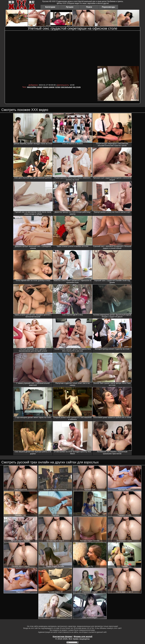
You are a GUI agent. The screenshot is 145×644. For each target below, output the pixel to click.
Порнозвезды (109, 7)
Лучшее (70, 7)
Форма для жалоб (83, 636)
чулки (58, 87)
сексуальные (67, 87)
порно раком (49, 87)
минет (40, 87)
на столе (77, 87)
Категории (50, 7)
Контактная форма (62, 636)
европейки (32, 87)
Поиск (89, 7)
